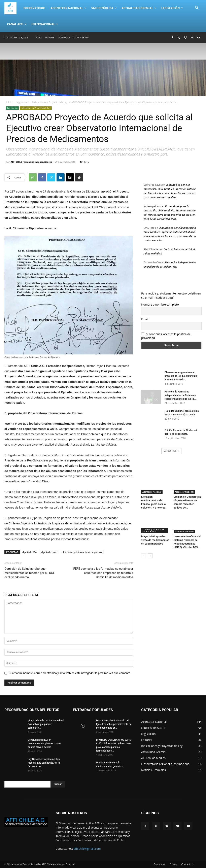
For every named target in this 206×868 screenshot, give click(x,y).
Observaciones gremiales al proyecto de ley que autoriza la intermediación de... (181, 376)
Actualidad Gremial (139, 8)
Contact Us (187, 864)
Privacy (174, 864)
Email (145, 319)
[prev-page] (144, 556)
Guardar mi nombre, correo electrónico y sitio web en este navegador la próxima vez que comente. (70, 673)
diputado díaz (30, 552)
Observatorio (34, 8)
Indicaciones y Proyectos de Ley (50, 102)
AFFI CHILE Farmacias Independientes (31, 162)
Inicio (9, 102)
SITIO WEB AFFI (81, 38)
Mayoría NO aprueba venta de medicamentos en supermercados (155, 540)
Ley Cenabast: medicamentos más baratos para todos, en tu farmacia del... (44, 763)
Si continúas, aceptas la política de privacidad (166, 336)
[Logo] (13, 8)
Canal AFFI (17, 24)
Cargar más (171, 451)
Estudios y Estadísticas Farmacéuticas (153, 530)
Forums (50, 38)
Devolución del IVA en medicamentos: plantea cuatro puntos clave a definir (44, 743)
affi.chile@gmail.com (87, 849)
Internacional (45, 24)
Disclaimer (160, 864)
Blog (38, 38)
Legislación (172, 8)
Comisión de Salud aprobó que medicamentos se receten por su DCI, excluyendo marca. (29, 573)
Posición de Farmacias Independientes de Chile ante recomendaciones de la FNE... (181, 395)
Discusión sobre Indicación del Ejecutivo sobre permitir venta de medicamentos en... (114, 724)
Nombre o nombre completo (160, 304)
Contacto (64, 38)
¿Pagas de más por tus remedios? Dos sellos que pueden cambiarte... (46, 724)
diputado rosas (49, 552)
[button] (197, 8)
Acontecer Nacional (68, 8)
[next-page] (150, 556)
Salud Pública (104, 8)
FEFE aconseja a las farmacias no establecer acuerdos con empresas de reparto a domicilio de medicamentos (103, 573)
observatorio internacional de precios (82, 552)
